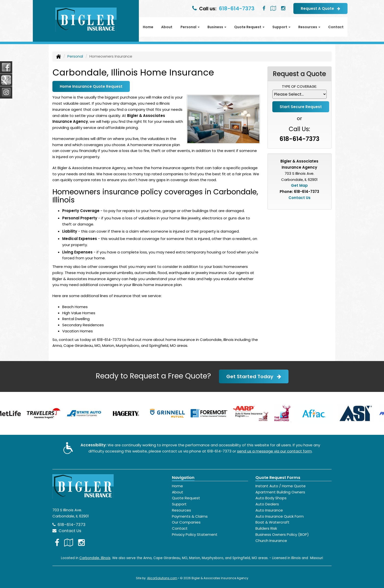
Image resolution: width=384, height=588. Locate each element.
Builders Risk (266, 528)
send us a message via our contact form (274, 451)
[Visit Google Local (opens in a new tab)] (273, 8)
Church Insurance (271, 541)
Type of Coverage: (299, 86)
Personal (75, 56)
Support (179, 504)
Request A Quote (320, 8)
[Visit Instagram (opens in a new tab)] (283, 8)
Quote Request (186, 498)
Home (148, 27)
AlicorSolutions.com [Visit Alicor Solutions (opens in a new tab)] (162, 578)
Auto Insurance (269, 510)
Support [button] (281, 27)
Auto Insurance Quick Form (280, 516)
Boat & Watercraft (272, 522)
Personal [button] (190, 27)
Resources (181, 510)
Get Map (299, 185)
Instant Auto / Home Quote (281, 486)
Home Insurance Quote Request (91, 86)
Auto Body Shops (271, 498)
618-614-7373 (237, 8)
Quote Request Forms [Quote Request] (278, 478)
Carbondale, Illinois (95, 558)
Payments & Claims (190, 516)
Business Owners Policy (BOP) (282, 534)
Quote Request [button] (249, 27)
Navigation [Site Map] (183, 478)
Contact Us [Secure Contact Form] (300, 198)
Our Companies (186, 522)
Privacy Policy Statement (195, 534)
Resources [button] (309, 27)
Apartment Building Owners (280, 492)
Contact (336, 27)
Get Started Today (254, 376)
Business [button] (217, 27)
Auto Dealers (267, 504)
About (167, 27)
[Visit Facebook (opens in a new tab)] (264, 8)
